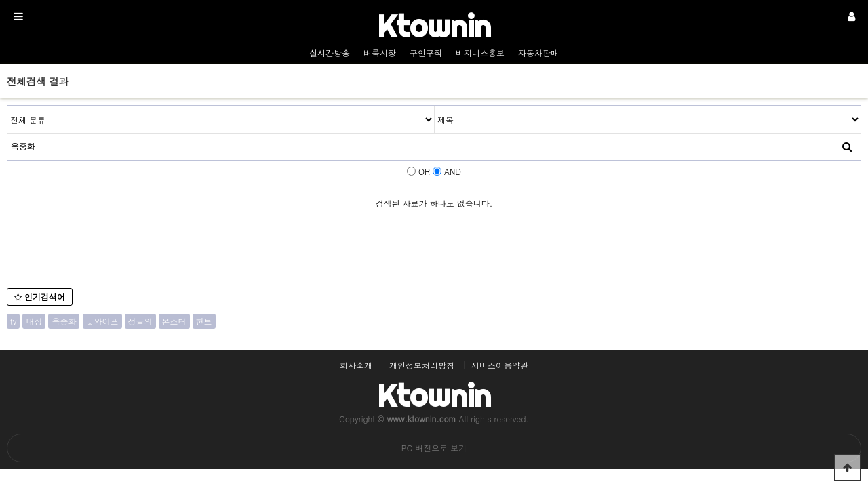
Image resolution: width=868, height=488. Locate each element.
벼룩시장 (380, 53)
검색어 (8, 106)
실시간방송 (330, 53)
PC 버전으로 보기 (434, 448)
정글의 (140, 321)
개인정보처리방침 (422, 365)
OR (424, 171)
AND (453, 171)
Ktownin (434, 26)
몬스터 (174, 321)
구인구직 (426, 53)
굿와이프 (102, 321)
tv (13, 321)
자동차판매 (538, 53)
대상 (34, 321)
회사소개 (356, 365)
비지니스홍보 (480, 53)
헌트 (204, 321)
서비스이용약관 (500, 365)
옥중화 (64, 321)
